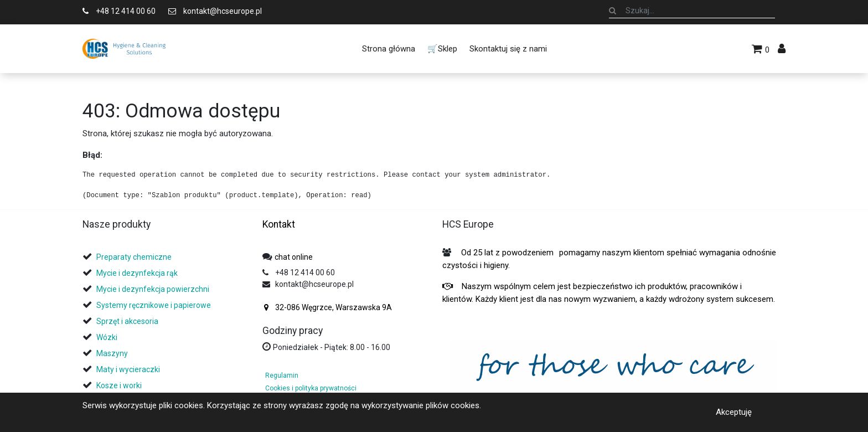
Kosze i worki (119, 385)
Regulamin (282, 376)
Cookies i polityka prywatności (311, 388)
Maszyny (112, 353)
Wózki (107, 337)
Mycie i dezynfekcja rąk (137, 273)
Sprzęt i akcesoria (127, 321)
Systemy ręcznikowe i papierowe (154, 305)
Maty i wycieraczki (128, 369)
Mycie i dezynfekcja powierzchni (153, 289)
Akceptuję (734, 412)
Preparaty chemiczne (135, 257)
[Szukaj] (613, 11)
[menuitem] (388, 49)
